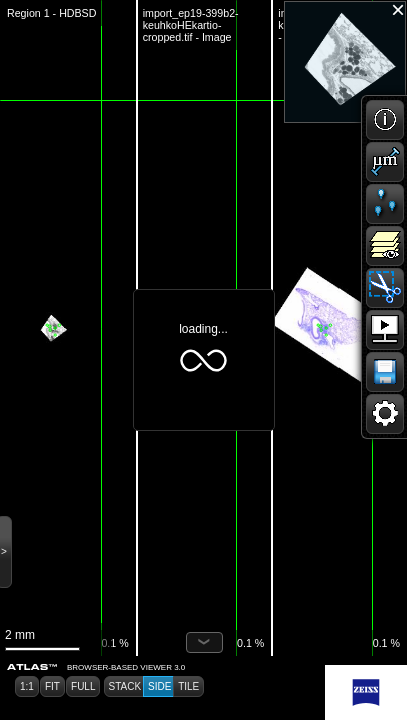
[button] (385, 120)
